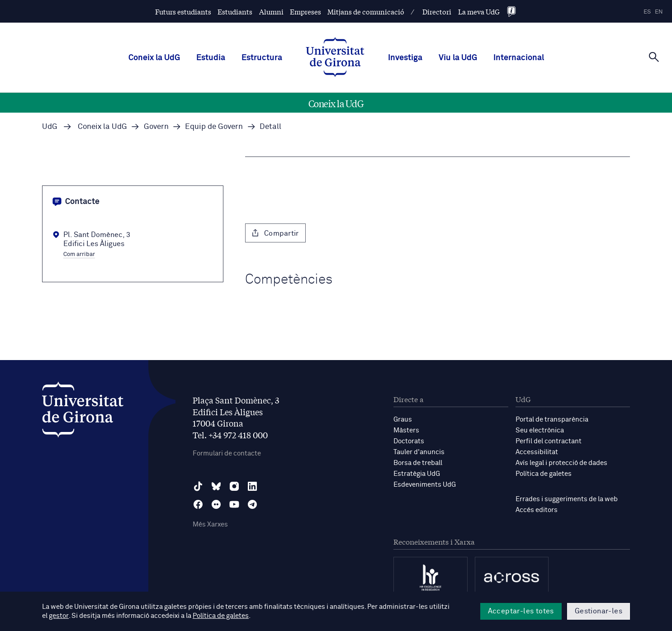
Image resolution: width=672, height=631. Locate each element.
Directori (437, 12)
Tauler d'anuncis (419, 452)
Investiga (405, 58)
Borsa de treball (418, 463)
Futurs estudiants (183, 12)
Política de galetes (544, 474)
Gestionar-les (599, 611)
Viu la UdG (458, 58)
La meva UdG (479, 12)
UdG (50, 127)
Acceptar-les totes (521, 611)
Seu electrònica (540, 430)
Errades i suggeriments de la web (567, 499)
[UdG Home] (335, 58)
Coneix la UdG (154, 58)
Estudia (211, 58)
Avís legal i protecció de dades (561, 463)
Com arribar (79, 255)
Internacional (519, 58)
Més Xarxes (210, 524)
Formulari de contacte (227, 453)
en (659, 12)
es (647, 12)
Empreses (305, 12)
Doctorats (409, 441)
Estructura (262, 58)
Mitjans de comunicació (366, 12)
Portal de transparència (552, 420)
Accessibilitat (537, 452)
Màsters (406, 430)
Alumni (271, 12)
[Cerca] (654, 57)
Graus (403, 420)
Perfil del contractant (549, 441)
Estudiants (235, 12)
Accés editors (537, 510)
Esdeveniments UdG (425, 485)
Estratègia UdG (417, 474)
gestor (59, 616)
